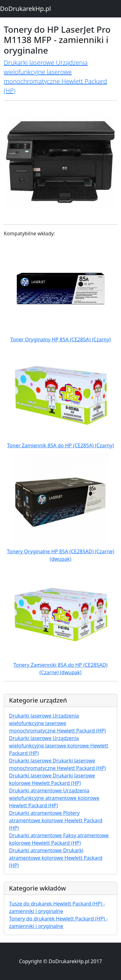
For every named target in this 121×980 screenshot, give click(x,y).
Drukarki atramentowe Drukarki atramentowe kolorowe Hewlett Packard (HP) (56, 858)
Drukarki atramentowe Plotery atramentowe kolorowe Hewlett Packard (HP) (56, 820)
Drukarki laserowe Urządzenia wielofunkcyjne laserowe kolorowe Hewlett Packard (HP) (59, 746)
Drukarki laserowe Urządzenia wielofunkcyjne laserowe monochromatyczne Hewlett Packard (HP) (57, 723)
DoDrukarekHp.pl (26, 9)
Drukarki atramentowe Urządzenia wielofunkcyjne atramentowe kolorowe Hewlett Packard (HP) (54, 798)
